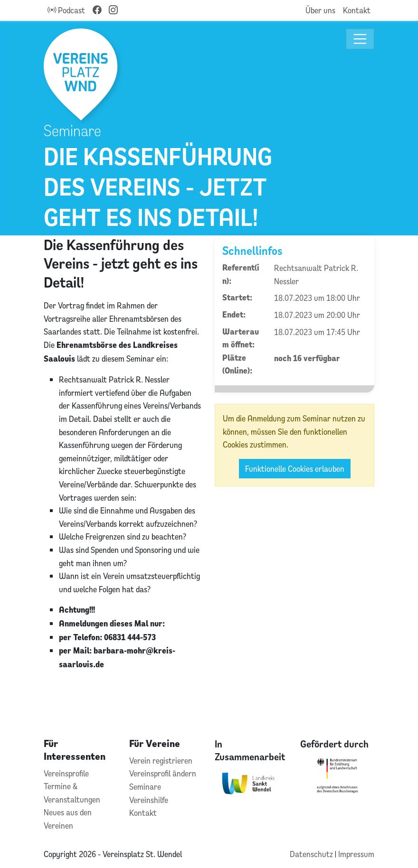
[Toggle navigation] (360, 39)
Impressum (356, 854)
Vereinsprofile (66, 773)
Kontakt (357, 10)
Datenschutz (312, 854)
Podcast (66, 10)
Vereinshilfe (149, 800)
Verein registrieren (161, 761)
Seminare (145, 787)
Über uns (320, 10)
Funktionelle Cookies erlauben (295, 469)
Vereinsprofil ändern (163, 773)
